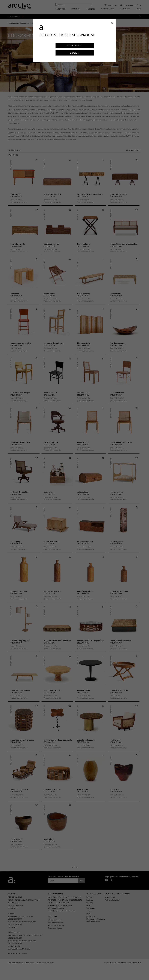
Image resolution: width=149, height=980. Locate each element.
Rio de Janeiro (74, 45)
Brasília (74, 53)
